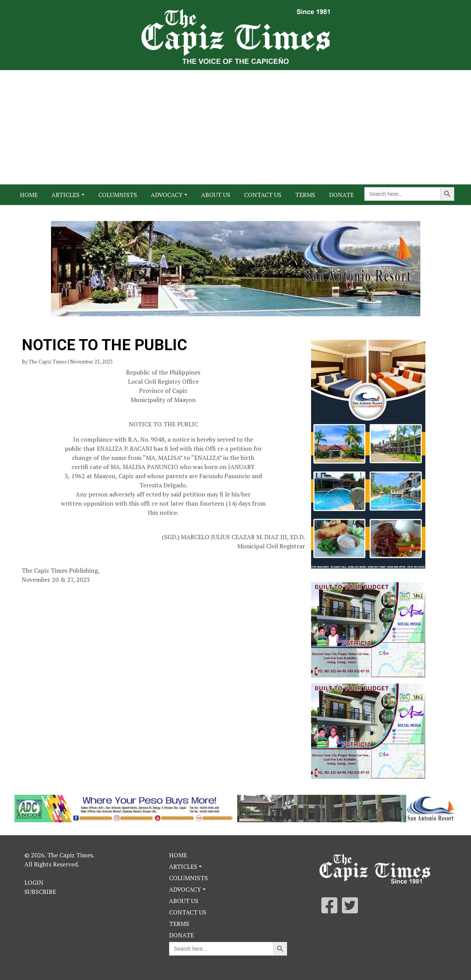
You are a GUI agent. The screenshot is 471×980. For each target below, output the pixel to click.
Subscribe (40, 892)
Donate (341, 195)
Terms (305, 195)
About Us (216, 195)
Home (29, 195)
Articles (65, 195)
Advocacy (167, 195)
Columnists (118, 195)
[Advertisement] (236, 127)
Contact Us (263, 195)
